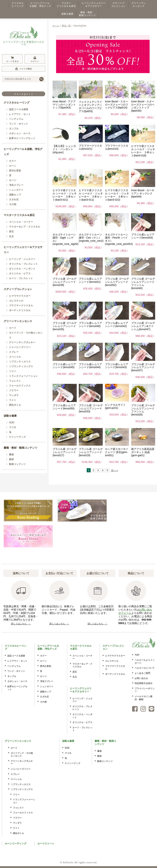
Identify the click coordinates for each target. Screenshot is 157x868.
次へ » (114, 470)
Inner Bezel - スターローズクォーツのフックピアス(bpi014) (117, 105)
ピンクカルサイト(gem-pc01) (115, 406)
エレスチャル (16, 301)
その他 (13, 204)
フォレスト (15, 381)
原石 (11, 231)
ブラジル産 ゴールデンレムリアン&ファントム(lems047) (143, 326)
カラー (13, 161)
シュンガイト (16, 190)
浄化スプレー (16, 185)
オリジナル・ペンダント (22, 269)
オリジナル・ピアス (20, 273)
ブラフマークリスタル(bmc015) (117, 147)
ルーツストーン (46, 843)
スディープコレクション (18, 289)
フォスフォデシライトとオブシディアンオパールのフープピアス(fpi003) (90, 106)
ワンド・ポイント (19, 124)
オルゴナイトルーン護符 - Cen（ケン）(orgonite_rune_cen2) (91, 238)
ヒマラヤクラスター (20, 296)
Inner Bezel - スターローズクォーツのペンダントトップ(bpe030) (143, 106)
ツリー (13, 371)
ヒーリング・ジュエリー (22, 259)
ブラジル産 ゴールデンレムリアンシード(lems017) (65, 452)
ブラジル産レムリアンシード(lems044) (90, 366)
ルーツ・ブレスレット (21, 278)
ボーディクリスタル (20, 310)
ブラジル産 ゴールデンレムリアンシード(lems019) (91, 452)
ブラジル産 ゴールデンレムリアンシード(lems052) (117, 282)
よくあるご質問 (142, 673)
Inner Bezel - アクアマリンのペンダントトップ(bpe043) (64, 105)
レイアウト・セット (20, 114)
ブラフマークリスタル (21, 305)
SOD (12, 422)
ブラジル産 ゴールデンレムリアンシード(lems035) (65, 326)
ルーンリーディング (16, 843)
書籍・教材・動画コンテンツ (20, 448)
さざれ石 (14, 199)
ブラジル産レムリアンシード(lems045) (64, 366)
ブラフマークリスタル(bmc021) (90, 147)
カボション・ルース (20, 133)
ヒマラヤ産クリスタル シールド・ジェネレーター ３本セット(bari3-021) (65, 195)
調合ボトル (15, 405)
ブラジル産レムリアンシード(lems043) (117, 366)
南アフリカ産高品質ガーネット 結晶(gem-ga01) (143, 452)
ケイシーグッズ (17, 437)
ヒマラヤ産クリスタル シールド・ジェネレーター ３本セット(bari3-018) (143, 151)
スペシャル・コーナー (21, 222)
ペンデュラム (16, 119)
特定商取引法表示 (144, 683)
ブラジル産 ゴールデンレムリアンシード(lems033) (91, 408)
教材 (11, 459)
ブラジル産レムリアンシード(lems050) (64, 407)
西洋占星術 (15, 171)
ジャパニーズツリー (20, 347)
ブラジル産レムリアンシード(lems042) (117, 325)
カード (13, 328)
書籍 (11, 454)
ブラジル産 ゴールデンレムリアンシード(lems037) (143, 367)
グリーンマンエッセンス (18, 321)
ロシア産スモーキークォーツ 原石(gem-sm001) (117, 452)
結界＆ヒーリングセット (22, 138)
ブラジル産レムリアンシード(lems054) (143, 236)
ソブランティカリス (20, 362)
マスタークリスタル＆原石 (19, 215)
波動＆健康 (10, 416)
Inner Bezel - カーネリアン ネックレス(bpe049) (143, 193)
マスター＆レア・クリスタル (25, 227)
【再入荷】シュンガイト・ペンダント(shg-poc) (64, 149)
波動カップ (15, 195)
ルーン (13, 166)
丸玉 (11, 236)
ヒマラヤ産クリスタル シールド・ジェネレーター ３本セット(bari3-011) (91, 195)
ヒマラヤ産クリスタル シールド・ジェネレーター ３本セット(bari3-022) (117, 195)
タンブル (14, 129)
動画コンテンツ (17, 464)
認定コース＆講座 (19, 109)
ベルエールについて (145, 668)
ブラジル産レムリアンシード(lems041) (90, 280)
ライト (13, 400)
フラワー (14, 390)
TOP (137, 655)
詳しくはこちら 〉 (21, 624)
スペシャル (15, 357)
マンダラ (14, 395)
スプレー (14, 352)
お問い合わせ (141, 678)
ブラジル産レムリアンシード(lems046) (90, 325)
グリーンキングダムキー (22, 342)
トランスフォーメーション (23, 376)
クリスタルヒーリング (17, 103)
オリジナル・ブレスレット (23, 264)
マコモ (13, 427)
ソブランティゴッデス (21, 366)
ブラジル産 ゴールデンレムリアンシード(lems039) (65, 282)
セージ (13, 180)
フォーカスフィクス (20, 386)
